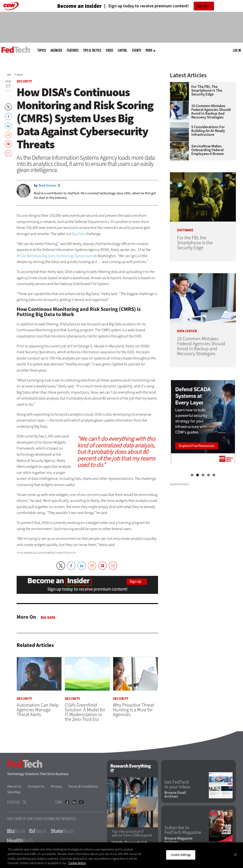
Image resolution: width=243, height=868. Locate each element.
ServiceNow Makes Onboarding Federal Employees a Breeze (208, 150)
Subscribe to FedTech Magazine (183, 830)
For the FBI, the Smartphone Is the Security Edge (207, 91)
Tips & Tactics (92, 50)
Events (136, 50)
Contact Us (36, 786)
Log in (237, 50)
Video (109, 50)
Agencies (56, 50)
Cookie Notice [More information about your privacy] (77, 863)
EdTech (38, 831)
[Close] (235, 854)
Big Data (78, 234)
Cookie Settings (181, 855)
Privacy (56, 786)
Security (20, 75)
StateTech (62, 831)
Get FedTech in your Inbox (177, 785)
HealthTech (20, 841)
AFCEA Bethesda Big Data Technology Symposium (55, 256)
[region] (121, 855)
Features (72, 50)
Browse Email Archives (175, 795)
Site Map (14, 792)
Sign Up (202, 6)
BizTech (16, 831)
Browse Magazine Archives (178, 840)
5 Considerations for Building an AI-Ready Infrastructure (208, 131)
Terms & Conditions (83, 786)
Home (9, 75)
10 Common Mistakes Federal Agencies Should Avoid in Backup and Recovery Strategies (211, 112)
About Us (14, 786)
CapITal (122, 50)
